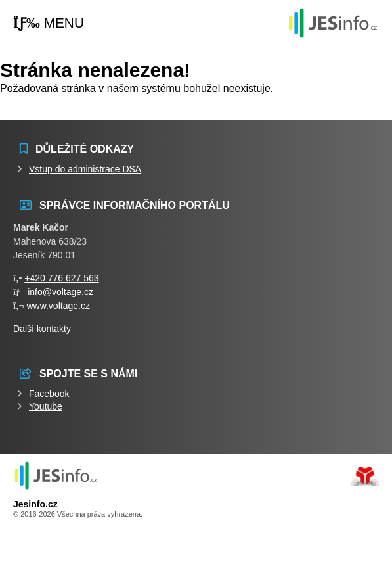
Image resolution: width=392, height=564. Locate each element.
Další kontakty (42, 329)
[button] (49, 23)
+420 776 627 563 (61, 278)
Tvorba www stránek (365, 477)
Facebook (49, 394)
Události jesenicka (333, 23)
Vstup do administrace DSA (85, 169)
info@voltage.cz (60, 292)
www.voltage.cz (58, 306)
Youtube (46, 406)
